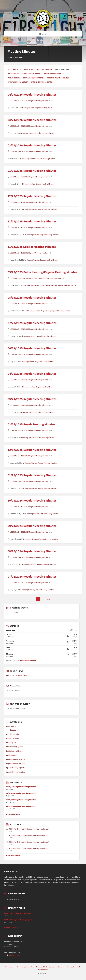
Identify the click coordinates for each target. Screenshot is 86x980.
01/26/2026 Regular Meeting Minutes (32, 171)
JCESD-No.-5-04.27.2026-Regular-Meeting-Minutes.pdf (29, 829)
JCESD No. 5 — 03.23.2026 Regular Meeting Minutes (29, 126)
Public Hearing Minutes (54, 74)
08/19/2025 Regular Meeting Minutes (32, 298)
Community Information (25, 967)
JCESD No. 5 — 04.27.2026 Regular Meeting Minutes (29, 101)
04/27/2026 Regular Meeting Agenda (21, 806)
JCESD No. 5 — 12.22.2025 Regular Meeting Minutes (29, 202)
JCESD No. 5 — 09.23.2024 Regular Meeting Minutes (29, 532)
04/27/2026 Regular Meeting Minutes (32, 94)
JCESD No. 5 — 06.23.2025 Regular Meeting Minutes (29, 354)
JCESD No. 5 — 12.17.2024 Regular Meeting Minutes (29, 456)
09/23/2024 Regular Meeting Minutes (32, 526)
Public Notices (14, 78)
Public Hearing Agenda (32, 74)
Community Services (57, 967)
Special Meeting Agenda (18, 82)
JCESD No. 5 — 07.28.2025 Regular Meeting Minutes (29, 329)
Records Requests (74, 967)
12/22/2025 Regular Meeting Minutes (32, 196)
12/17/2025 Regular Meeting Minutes (32, 450)
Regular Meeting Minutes (58, 78)
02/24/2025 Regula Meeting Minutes (31, 424)
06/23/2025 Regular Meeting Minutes (32, 348)
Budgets (17, 69)
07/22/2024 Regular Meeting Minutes (32, 577)
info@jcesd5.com (15, 955)
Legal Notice (29, 69)
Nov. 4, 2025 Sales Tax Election (18, 675)
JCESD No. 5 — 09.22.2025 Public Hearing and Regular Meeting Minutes (36, 278)
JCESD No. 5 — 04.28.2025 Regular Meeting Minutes (29, 380)
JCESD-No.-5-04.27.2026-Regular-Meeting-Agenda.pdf (29, 848)
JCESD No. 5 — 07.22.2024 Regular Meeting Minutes (29, 583)
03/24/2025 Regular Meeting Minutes (32, 399)
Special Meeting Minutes (41, 82)
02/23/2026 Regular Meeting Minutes (32, 145)
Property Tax (13, 74)
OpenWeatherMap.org (27, 660)
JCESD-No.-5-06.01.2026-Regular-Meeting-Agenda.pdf (29, 835)
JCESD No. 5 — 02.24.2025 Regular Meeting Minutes (29, 430)
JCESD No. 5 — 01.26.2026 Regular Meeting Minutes (29, 177)
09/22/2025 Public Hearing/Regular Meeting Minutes (42, 272)
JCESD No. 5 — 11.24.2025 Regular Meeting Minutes (29, 228)
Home (10, 58)
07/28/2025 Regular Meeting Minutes (32, 323)
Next (49, 599)
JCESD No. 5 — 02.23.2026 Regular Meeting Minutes (29, 151)
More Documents (13, 814)
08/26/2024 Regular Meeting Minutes (32, 551)
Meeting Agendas (45, 69)
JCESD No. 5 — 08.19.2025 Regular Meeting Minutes (29, 304)
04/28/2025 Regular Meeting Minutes (32, 374)
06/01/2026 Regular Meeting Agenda (21, 793)
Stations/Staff (42, 967)
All (9, 69)
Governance (10, 967)
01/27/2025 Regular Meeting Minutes (32, 475)
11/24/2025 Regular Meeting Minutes (32, 221)
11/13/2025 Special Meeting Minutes (32, 247)
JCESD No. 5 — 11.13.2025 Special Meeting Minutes (29, 253)
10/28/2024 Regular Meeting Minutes (32, 500)
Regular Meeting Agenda (34, 78)
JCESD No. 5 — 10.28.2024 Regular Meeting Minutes (29, 507)
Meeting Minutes (28, 108)
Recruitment (43, 970)
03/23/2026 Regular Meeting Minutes (32, 120)
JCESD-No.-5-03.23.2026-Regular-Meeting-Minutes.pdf (29, 842)
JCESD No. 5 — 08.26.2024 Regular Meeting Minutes (29, 557)
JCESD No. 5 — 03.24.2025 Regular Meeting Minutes (29, 405)
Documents (19, 58)
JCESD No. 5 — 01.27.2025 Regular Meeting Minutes (29, 481)
